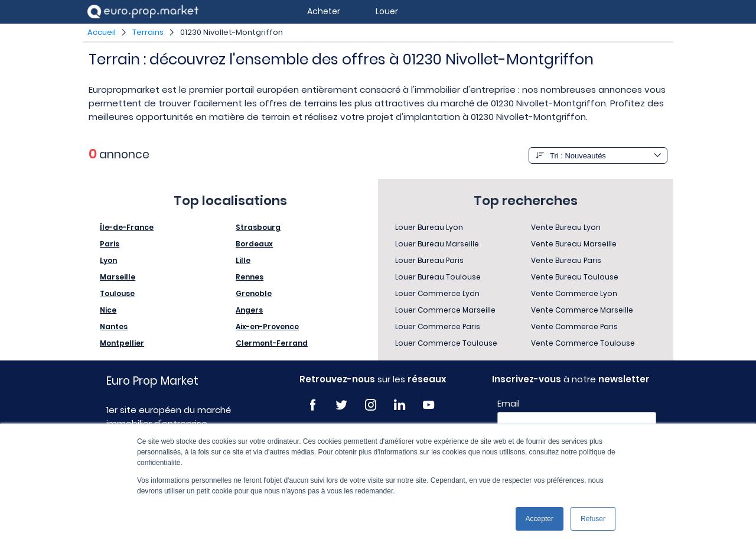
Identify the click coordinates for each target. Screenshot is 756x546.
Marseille (118, 277)
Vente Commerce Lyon (574, 293)
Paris (110, 244)
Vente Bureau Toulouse (575, 277)
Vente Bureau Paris (566, 260)
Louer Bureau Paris (429, 260)
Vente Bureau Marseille (574, 244)
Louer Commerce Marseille (445, 310)
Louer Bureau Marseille (437, 244)
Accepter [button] (540, 519)
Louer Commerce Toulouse (446, 343)
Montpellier (122, 343)
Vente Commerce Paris (574, 326)
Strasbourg (258, 227)
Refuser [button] (593, 519)
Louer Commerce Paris (438, 326)
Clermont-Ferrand (272, 343)
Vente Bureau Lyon (566, 227)
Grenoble (254, 293)
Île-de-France (127, 227)
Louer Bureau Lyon (429, 227)
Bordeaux (254, 244)
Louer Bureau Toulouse (438, 277)
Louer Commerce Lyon (437, 293)
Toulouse (117, 293)
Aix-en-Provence (267, 326)
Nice (108, 310)
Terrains (148, 32)
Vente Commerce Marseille (582, 310)
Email (509, 404)
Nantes (114, 326)
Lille (243, 260)
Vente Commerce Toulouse (583, 343)
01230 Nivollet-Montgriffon (232, 32)
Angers (249, 310)
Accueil (102, 32)
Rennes (250, 277)
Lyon (108, 260)
